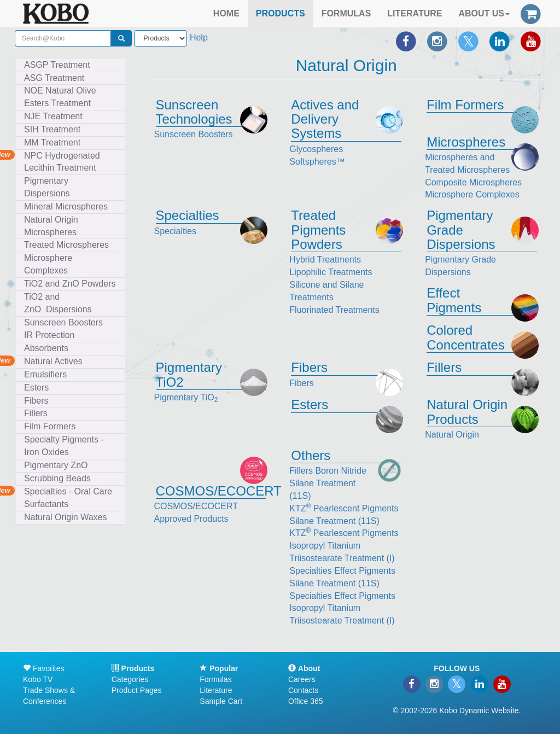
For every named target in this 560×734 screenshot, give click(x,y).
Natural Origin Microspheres (53, 226)
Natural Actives (53, 361)
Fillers (38, 413)
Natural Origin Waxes (65, 517)
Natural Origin (452, 435)
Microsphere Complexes (48, 264)
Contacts (303, 690)
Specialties (175, 231)
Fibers (39, 401)
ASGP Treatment (57, 65)
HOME (226, 13)
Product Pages (137, 690)
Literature (216, 690)
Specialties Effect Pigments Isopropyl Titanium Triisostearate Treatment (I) (342, 608)
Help (199, 37)
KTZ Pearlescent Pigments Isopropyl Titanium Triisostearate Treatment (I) (344, 546)
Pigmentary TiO (186, 397)
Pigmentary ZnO (56, 465)
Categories (130, 679)
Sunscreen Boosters (66, 322)
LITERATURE (415, 13)
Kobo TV (38, 679)
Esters (39, 388)
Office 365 (306, 701)
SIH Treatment (55, 129)
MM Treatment (52, 142)
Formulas (215, 679)
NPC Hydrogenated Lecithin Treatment (62, 162)
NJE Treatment (56, 116)
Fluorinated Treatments (334, 310)
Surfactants (49, 504)
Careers (302, 679)
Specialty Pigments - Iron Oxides (64, 446)
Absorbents (46, 348)
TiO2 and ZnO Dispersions (58, 303)
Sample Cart (221, 701)
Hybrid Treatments (325, 260)
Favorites (43, 668)
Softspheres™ (317, 162)
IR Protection (49, 335)
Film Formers (50, 426)
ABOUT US (484, 13)
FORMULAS (346, 13)
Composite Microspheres (473, 182)
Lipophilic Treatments (331, 272)
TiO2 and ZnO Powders (70, 284)
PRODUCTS (281, 13)
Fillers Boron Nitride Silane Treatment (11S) (328, 483)
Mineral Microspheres (68, 206)
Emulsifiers (48, 374)
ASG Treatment (57, 78)
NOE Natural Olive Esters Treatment (60, 97)
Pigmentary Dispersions (49, 187)
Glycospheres (316, 149)
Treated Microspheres (69, 245)
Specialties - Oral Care (68, 491)
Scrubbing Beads (60, 478)
